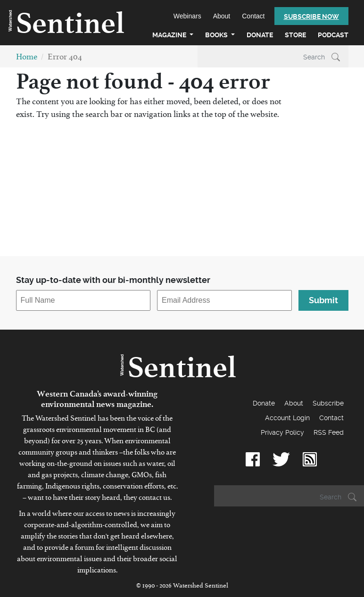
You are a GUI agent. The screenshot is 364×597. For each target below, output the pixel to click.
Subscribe (328, 403)
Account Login (287, 418)
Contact (253, 16)
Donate (260, 35)
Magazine (170, 35)
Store (295, 35)
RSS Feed (329, 432)
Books (217, 35)
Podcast (333, 35)
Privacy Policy (282, 432)
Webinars (187, 16)
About (222, 16)
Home (27, 59)
